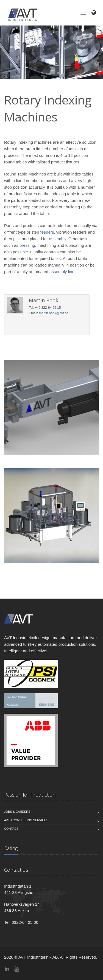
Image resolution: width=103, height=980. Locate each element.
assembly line (62, 272)
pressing (27, 245)
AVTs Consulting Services (26, 820)
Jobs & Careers (17, 812)
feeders (47, 232)
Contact (11, 829)
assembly (57, 239)
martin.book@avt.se (54, 313)
